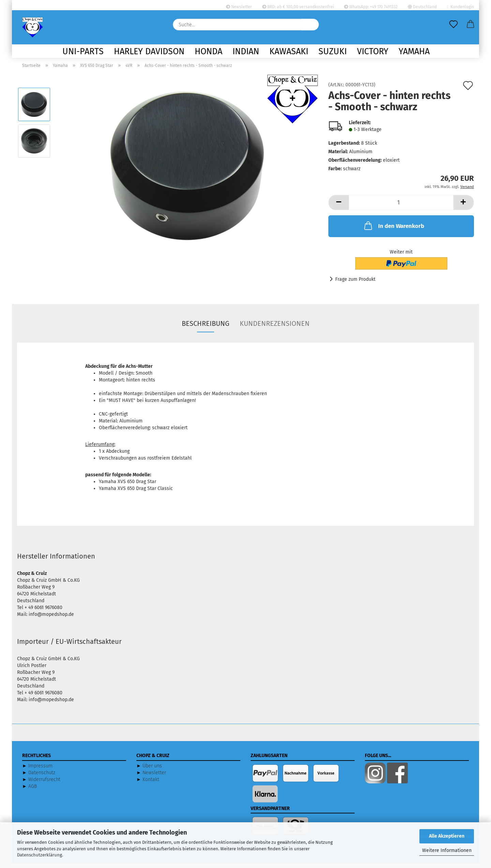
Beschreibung (206, 328)
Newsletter (239, 7)
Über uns (152, 770)
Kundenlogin (460, 7)
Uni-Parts (83, 52)
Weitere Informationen (447, 850)
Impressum (40, 770)
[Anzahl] (401, 207)
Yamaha (414, 52)
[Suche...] (310, 25)
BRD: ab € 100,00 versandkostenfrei (298, 7)
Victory (373, 52)
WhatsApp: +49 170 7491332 (371, 7)
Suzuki (333, 52)
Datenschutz (42, 777)
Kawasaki (289, 52)
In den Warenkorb (393, 230)
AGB (33, 791)
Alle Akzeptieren (447, 836)
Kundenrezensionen (275, 328)
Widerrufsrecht (44, 784)
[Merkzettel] (453, 25)
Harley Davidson (149, 52)
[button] (471, 25)
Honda (209, 52)
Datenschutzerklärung (40, 855)
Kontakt (151, 784)
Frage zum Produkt (355, 284)
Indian (246, 52)
